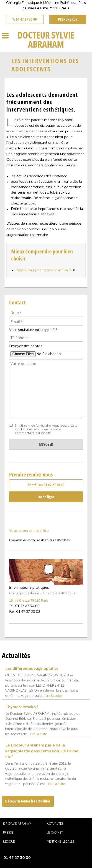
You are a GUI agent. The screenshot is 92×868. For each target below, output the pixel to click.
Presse (8, 833)
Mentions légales (61, 842)
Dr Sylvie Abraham (17, 824)
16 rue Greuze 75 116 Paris (29, 601)
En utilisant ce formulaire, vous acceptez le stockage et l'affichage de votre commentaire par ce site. (46, 429)
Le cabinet (55, 833)
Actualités (55, 824)
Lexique (9, 842)
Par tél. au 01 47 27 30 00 (46, 485)
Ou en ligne (46, 497)
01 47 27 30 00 (25, 19)
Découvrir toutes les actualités (28, 801)
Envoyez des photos (26, 346)
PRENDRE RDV (68, 19)
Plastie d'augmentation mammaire (45, 271)
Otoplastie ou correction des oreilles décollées (39, 540)
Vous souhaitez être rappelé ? (33, 330)
